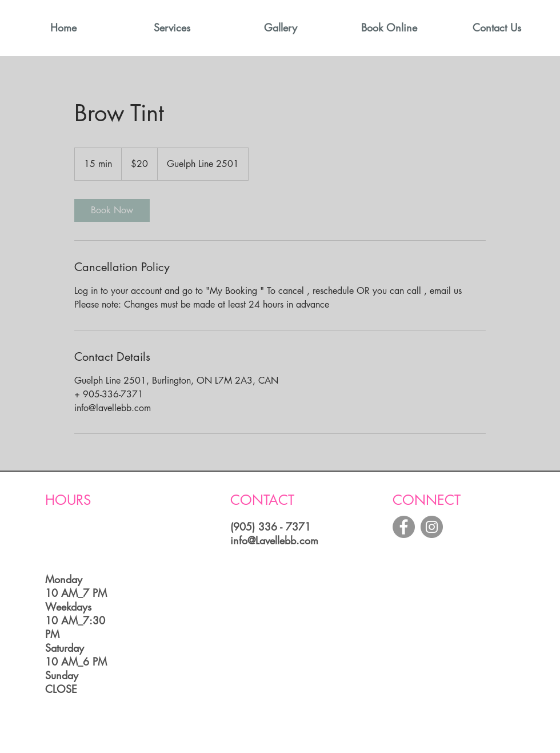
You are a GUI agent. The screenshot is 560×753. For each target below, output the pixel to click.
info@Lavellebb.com (274, 540)
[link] (112, 210)
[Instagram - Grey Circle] (432, 527)
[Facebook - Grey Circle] (404, 527)
